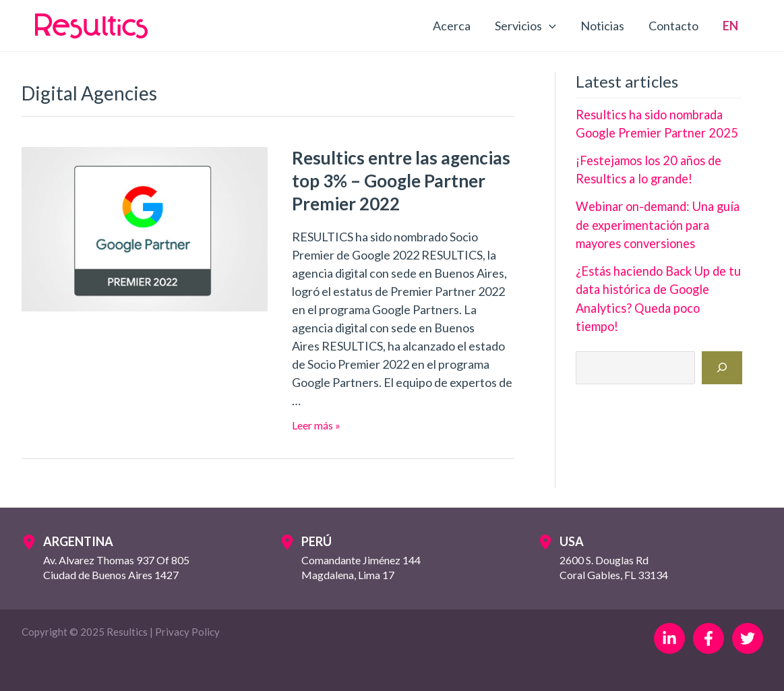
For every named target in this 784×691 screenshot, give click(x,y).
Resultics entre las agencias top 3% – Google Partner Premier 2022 (401, 181)
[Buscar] (722, 347)
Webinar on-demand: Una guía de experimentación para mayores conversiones (655, 224)
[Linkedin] (669, 638)
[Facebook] (708, 638)
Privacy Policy (187, 632)
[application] (549, 26)
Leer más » (316, 425)
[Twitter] (748, 638)
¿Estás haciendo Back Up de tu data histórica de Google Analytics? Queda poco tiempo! (657, 287)
